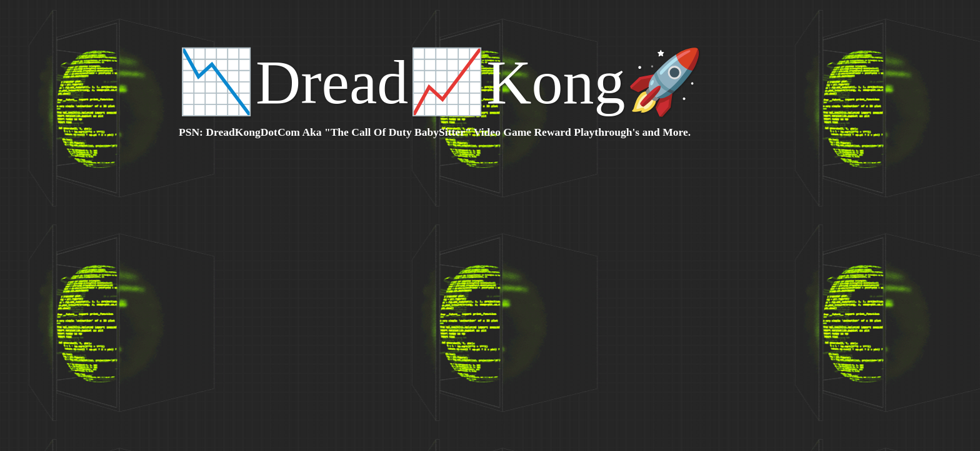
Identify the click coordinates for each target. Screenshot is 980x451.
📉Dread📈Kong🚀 (441, 82)
